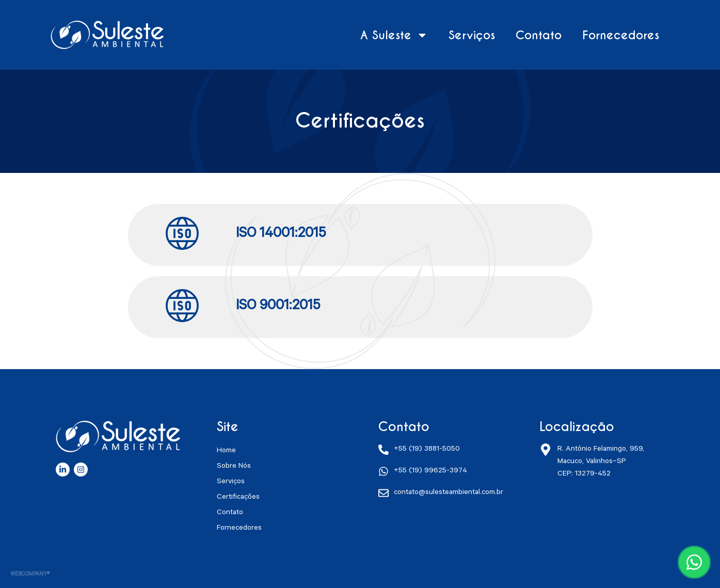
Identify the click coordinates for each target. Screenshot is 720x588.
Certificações (238, 498)
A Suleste (394, 35)
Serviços (472, 35)
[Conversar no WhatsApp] (694, 562)
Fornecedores (621, 35)
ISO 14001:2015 (281, 235)
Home (226, 451)
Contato (539, 35)
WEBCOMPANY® (30, 575)
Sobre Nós (234, 467)
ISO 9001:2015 (278, 307)
